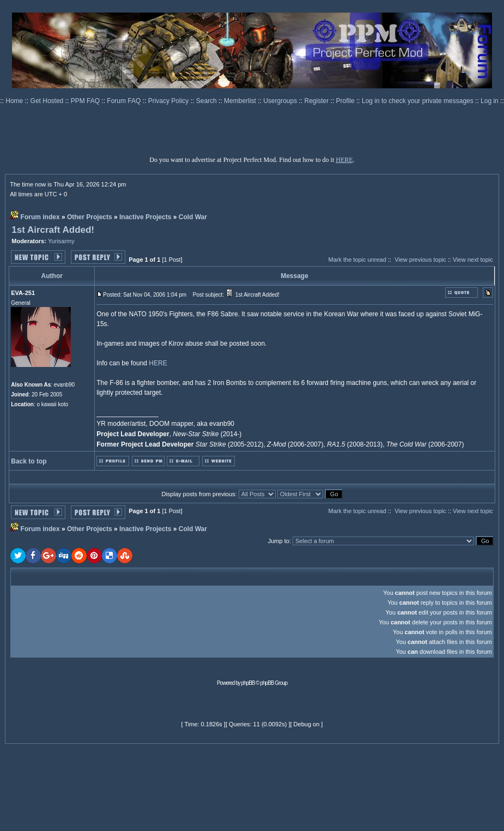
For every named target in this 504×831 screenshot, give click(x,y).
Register (318, 101)
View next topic (473, 260)
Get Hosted (48, 101)
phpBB (248, 683)
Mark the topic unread (357, 260)
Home (15, 101)
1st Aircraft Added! (53, 230)
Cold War (193, 217)
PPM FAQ (86, 101)
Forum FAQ (125, 101)
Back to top (29, 461)
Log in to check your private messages (418, 101)
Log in (490, 101)
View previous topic (420, 260)
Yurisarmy (61, 241)
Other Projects (90, 217)
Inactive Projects (145, 217)
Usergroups (281, 101)
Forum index (40, 217)
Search (207, 101)
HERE (344, 160)
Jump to (279, 541)
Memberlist (241, 101)
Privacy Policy (169, 101)
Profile (346, 101)
